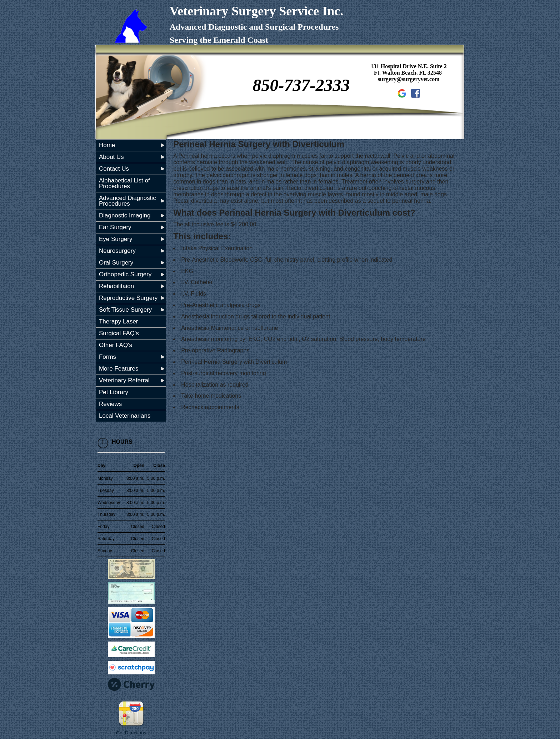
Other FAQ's (116, 345)
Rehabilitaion (116, 286)
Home (107, 145)
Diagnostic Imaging (125, 215)
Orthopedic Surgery (125, 274)
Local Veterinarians (125, 416)
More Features (119, 369)
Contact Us (114, 169)
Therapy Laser (119, 321)
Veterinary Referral (124, 380)
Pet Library (114, 392)
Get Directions (131, 733)
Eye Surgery (116, 239)
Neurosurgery (117, 251)
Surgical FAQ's (119, 333)
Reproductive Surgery (128, 298)
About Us (111, 157)
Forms (107, 357)
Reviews (110, 404)
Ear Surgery (115, 227)
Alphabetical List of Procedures (124, 183)
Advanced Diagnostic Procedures (127, 201)
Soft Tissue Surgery (125, 310)
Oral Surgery (116, 263)
